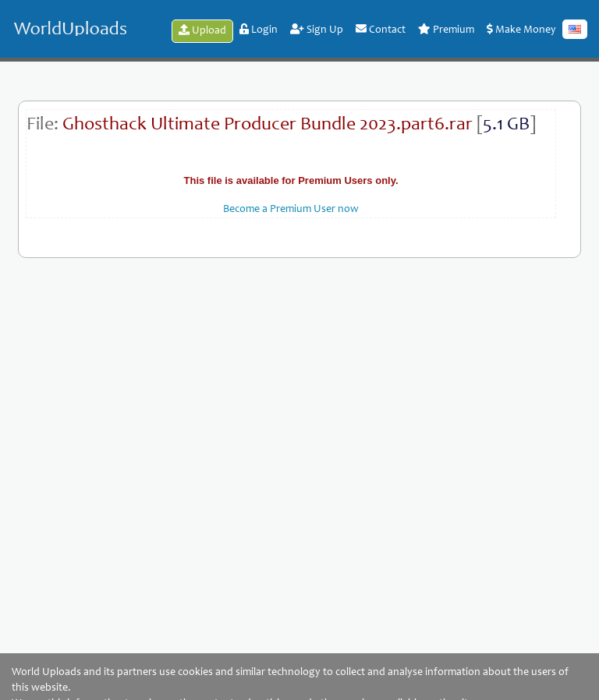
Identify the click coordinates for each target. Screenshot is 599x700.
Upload (202, 30)
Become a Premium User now (291, 210)
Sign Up (317, 30)
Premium (446, 30)
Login (259, 30)
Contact (381, 30)
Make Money (521, 30)
